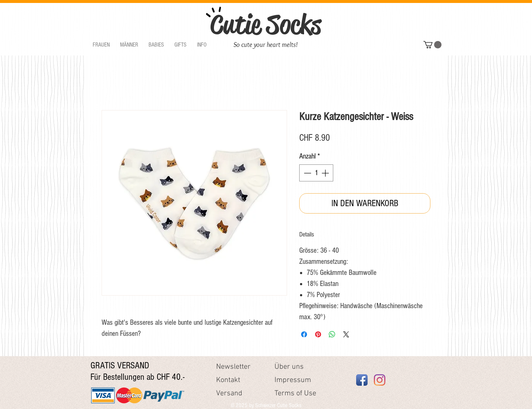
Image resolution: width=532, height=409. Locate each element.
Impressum (293, 380)
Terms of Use (295, 393)
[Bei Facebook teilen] (304, 334)
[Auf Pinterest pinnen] (318, 334)
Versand (229, 393)
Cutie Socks (266, 24)
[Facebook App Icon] (362, 380)
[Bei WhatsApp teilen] (332, 334)
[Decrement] (307, 173)
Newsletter (233, 367)
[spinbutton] (316, 173)
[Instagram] (380, 380)
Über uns (289, 367)
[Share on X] (346, 334)
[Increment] (326, 173)
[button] (101, 45)
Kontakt (228, 380)
